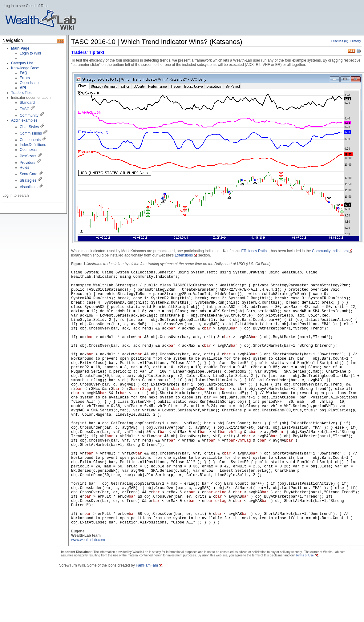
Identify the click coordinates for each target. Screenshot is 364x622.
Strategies (28, 180)
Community (29, 115)
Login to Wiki (30, 53)
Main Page (20, 48)
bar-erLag (216, 492)
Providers (28, 163)
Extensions (184, 255)
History (356, 41)
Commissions (31, 133)
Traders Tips (21, 93)
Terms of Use (305, 555)
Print (359, 51)
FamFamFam (147, 565)
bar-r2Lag (141, 389)
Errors (25, 78)
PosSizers (28, 156)
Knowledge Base (25, 68)
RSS (352, 50)
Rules (24, 168)
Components (30, 140)
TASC (24, 109)
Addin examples (24, 120)
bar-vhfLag (231, 432)
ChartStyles (29, 127)
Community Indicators (330, 251)
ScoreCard (28, 174)
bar (172, 329)
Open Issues (30, 83)
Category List (22, 63)
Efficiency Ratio (254, 251)
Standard (27, 103)
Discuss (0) (340, 41)
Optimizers (28, 150)
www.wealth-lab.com (88, 540)
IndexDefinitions (33, 145)
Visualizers (29, 187)
